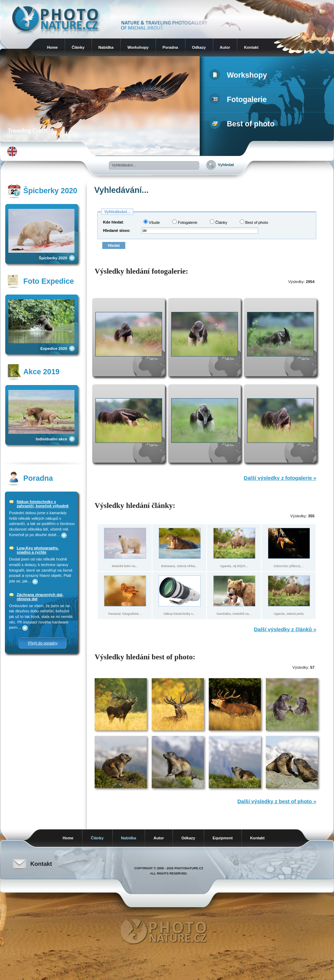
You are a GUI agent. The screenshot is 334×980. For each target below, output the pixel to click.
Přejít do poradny (43, 643)
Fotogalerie (240, 100)
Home (52, 47)
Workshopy (138, 47)
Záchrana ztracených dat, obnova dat (40, 597)
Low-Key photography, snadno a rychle (38, 550)
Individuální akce (51, 439)
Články (78, 47)
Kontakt (251, 47)
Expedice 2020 (54, 348)
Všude (152, 222)
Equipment (223, 838)
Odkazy (199, 47)
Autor (225, 47)
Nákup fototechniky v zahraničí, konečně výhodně (43, 504)
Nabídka (106, 47)
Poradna (170, 47)
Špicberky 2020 (53, 258)
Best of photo (243, 124)
